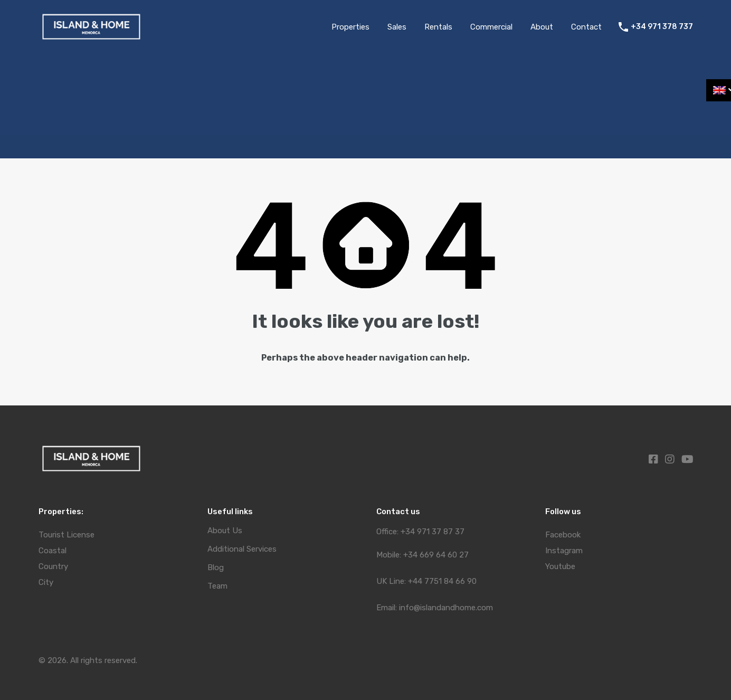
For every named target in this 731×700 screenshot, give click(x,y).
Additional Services (242, 549)
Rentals (438, 27)
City (46, 582)
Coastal (53, 551)
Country (53, 566)
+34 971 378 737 (662, 27)
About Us (225, 531)
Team (217, 586)
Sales (397, 27)
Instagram (564, 551)
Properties (350, 27)
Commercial (491, 27)
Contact (586, 27)
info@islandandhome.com (446, 608)
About (542, 27)
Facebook (563, 535)
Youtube (560, 566)
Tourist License (67, 535)
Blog (216, 568)
